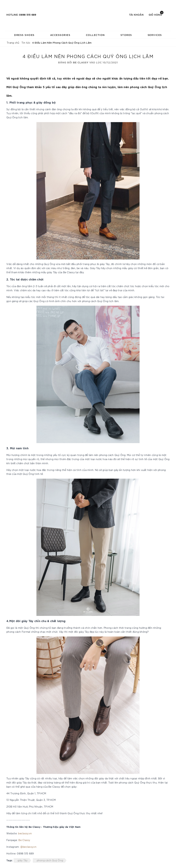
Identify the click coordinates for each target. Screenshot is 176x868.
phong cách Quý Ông (50, 860)
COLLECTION (95, 35)
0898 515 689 (28, 15)
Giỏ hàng (156, 14)
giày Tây (23, 860)
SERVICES (155, 35)
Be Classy (24, 840)
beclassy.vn (25, 833)
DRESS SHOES (24, 35)
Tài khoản (136, 15)
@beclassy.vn (28, 847)
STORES (126, 35)
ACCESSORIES (60, 35)
